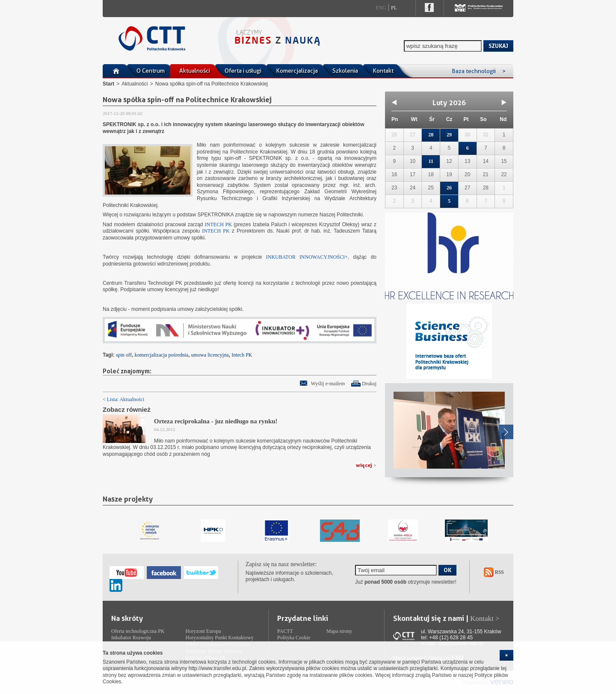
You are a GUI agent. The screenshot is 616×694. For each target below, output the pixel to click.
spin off (124, 355)
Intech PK (242, 355)
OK (447, 570)
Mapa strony (339, 631)
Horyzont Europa (203, 631)
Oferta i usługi (243, 71)
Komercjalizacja (297, 71)
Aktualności (195, 71)
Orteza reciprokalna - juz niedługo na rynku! (216, 421)
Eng (381, 8)
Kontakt (383, 71)
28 (431, 135)
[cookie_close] (506, 655)
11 (431, 161)
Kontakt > (485, 619)
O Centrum (151, 71)
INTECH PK (218, 224)
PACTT (285, 631)
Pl (394, 8)
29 (449, 135)
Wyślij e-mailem (328, 384)
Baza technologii (479, 71)
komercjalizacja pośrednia (162, 355)
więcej (364, 465)
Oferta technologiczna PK (138, 631)
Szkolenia (345, 71)
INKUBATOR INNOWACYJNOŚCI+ (305, 257)
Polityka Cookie (294, 638)
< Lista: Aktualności (123, 399)
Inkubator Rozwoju (131, 638)
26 (449, 188)
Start (108, 84)
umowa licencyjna (210, 355)
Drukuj (369, 384)
